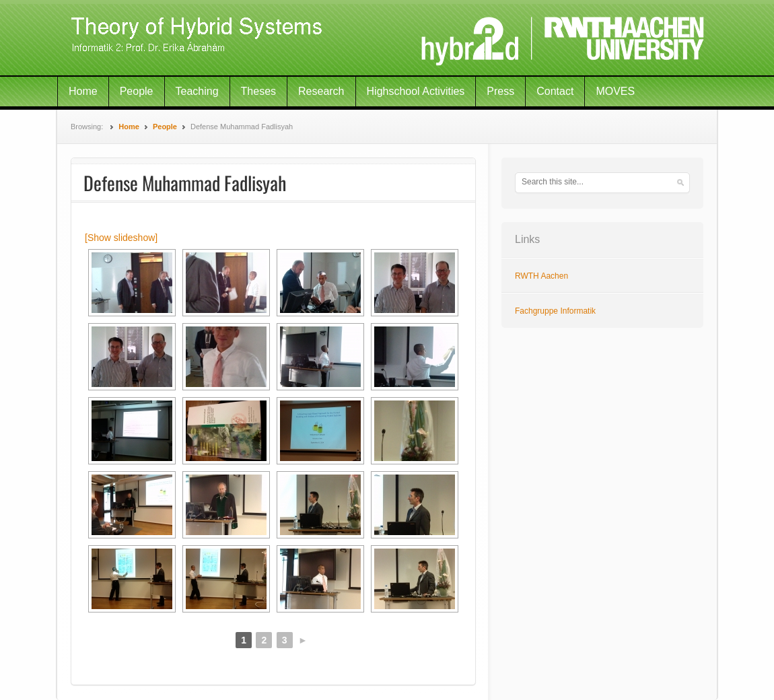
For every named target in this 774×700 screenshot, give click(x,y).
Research (321, 91)
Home (83, 91)
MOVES (615, 91)
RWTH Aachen (541, 276)
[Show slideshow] (121, 238)
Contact (555, 91)
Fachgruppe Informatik (555, 311)
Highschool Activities (416, 91)
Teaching (197, 91)
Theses (258, 91)
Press (500, 91)
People (137, 91)
